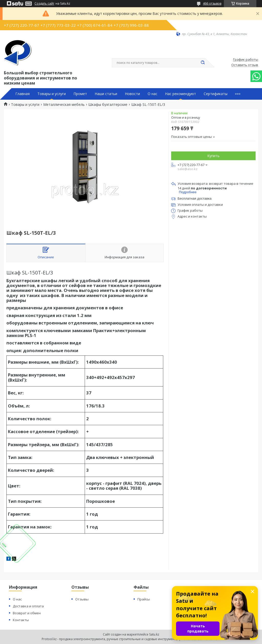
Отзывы (82, 599)
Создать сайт (44, 4)
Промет (80, 94)
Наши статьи (106, 94)
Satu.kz (154, 634)
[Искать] (203, 63)
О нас (152, 94)
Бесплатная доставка (195, 198)
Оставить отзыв (245, 65)
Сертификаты (216, 94)
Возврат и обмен (27, 613)
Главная (23, 94)
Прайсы (144, 599)
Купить (213, 156)
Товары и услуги (52, 94)
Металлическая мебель (64, 105)
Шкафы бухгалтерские (108, 105)
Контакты (21, 620)
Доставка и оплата (28, 606)
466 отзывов (212, 3)
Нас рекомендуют (181, 94)
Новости (132, 94)
